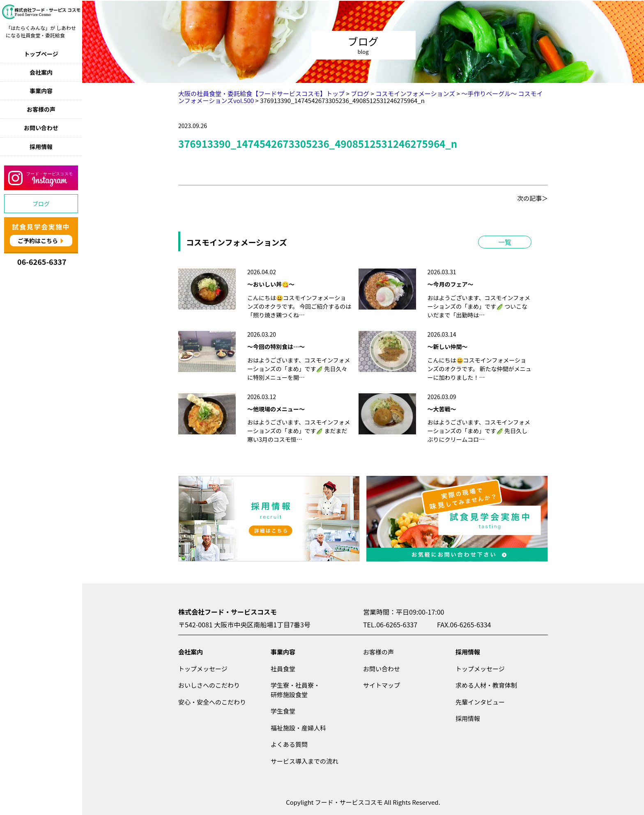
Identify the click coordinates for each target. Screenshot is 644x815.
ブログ (41, 204)
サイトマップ (382, 685)
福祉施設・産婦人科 (298, 728)
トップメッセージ (203, 669)
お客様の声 (41, 109)
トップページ (41, 54)
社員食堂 (283, 669)
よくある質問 (289, 744)
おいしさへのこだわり (209, 685)
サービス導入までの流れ (305, 761)
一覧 (505, 242)
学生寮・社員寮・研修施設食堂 (295, 690)
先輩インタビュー (480, 702)
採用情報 (41, 147)
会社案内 (41, 72)
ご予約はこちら (38, 241)
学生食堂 (283, 711)
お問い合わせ (41, 128)
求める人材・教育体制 (486, 685)
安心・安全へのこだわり (212, 702)
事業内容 (41, 91)
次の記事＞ (532, 198)
